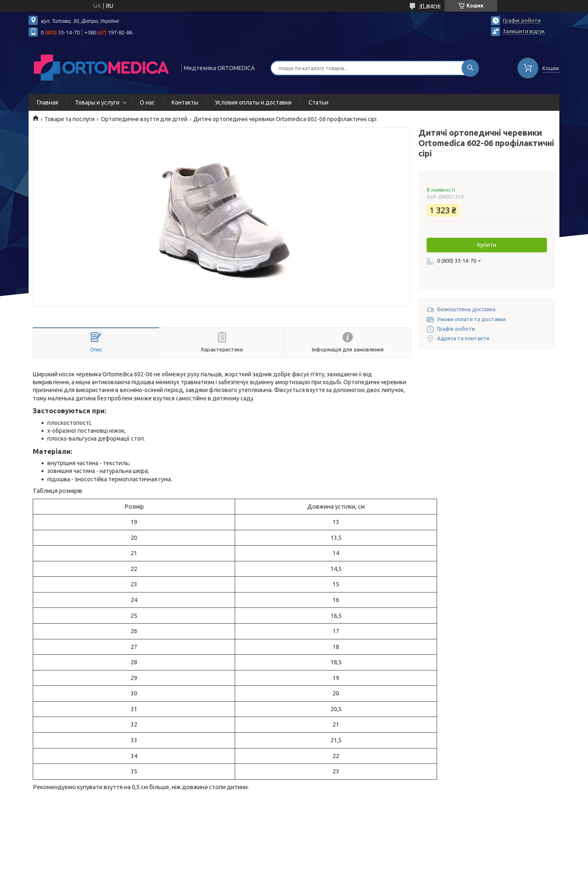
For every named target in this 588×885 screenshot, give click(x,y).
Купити (487, 245)
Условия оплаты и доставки (253, 102)
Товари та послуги (69, 119)
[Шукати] (470, 68)
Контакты (185, 102)
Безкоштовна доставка (466, 309)
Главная (47, 102)
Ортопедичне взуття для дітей (144, 119)
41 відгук (430, 6)
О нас (147, 102)
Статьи (318, 102)
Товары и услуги (97, 102)
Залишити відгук (524, 31)
